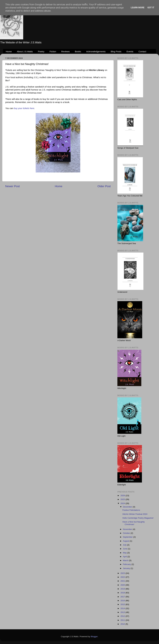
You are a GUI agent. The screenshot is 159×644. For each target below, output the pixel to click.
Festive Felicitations (131, 510)
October (127, 533)
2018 (123, 593)
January (127, 568)
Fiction (53, 51)
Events (130, 51)
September (128, 537)
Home (9, 51)
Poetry (41, 51)
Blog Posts (116, 51)
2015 (123, 604)
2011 (123, 620)
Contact (142, 51)
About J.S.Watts (25, 51)
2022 (123, 577)
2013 (123, 612)
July (125, 545)
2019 (123, 589)
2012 (123, 616)
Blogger (94, 636)
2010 (123, 624)
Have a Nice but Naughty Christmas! (134, 523)
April (125, 557)
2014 (123, 608)
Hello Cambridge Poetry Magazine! (138, 518)
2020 (123, 585)
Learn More (138, 8)
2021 (123, 581)
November (128, 529)
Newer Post (12, 186)
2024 (123, 503)
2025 (123, 499)
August (126, 541)
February (127, 564)
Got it (151, 8)
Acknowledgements (96, 51)
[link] (96, 70)
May (125, 553)
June (125, 549)
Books (78, 51)
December (128, 507)
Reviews (65, 51)
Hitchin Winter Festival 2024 (135, 514)
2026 (123, 496)
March (126, 560)
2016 (123, 601)
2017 (123, 597)
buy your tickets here (24, 108)
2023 (123, 573)
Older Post (104, 186)
